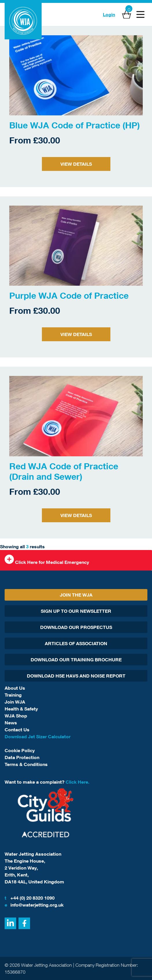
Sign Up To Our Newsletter (76, 611)
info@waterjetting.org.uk (34, 905)
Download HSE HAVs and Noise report (76, 676)
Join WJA (15, 702)
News (11, 723)
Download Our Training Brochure (76, 660)
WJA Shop (16, 716)
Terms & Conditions (26, 764)
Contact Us (17, 730)
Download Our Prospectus (76, 627)
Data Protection (22, 757)
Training (13, 695)
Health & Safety (21, 709)
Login (109, 14)
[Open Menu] (140, 14)
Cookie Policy (20, 750)
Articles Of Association (76, 643)
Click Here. (77, 782)
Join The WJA (76, 595)
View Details (76, 164)
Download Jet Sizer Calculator (38, 737)
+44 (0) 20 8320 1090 (30, 898)
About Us (15, 688)
